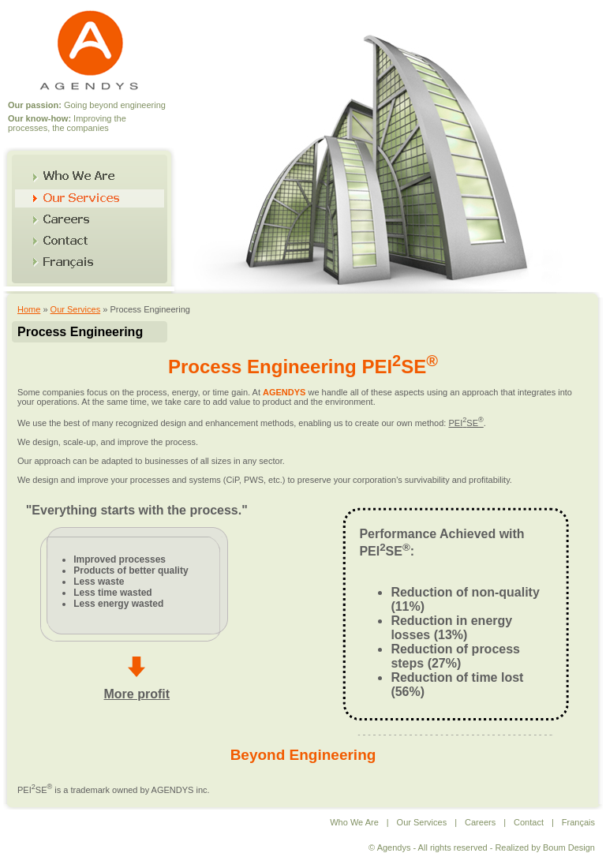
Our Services (76, 309)
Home (29, 309)
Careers (480, 822)
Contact (529, 822)
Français (578, 822)
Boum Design (569, 847)
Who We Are (354, 822)
